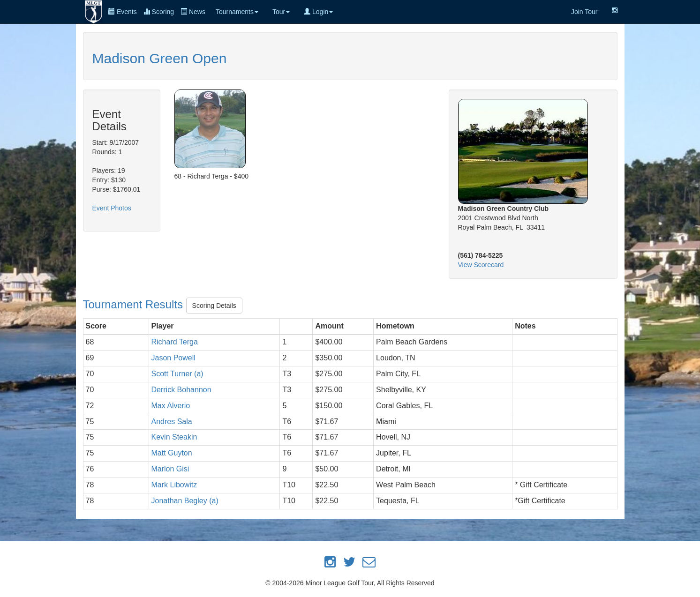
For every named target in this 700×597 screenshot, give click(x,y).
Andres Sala (172, 422)
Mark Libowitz (174, 485)
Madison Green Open (160, 58)
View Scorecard (481, 265)
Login (318, 12)
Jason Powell (173, 358)
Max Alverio (171, 406)
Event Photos (112, 208)
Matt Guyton (172, 453)
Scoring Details (214, 306)
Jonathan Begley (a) (185, 501)
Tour (281, 12)
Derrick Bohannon (181, 390)
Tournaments (237, 12)
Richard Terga (175, 342)
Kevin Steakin (174, 437)
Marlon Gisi (170, 469)
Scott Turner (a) (177, 374)
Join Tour (584, 12)
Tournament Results (135, 304)
